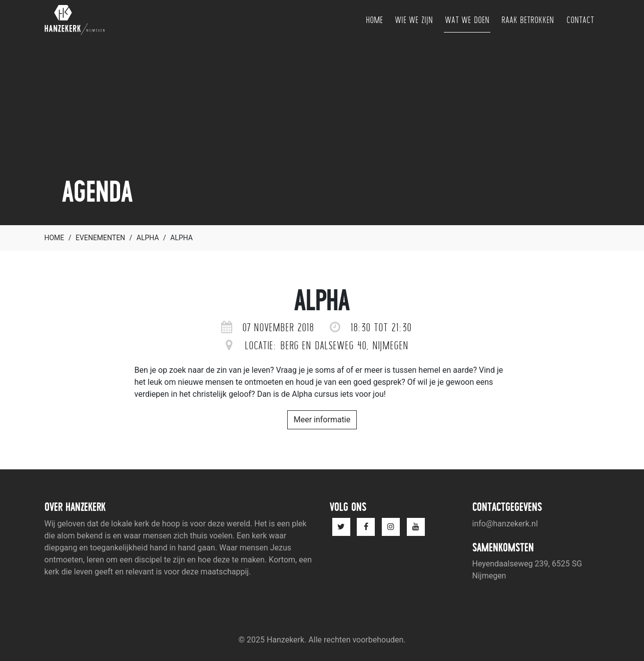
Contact (580, 20)
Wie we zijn (414, 20)
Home (374, 20)
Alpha (148, 238)
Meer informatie (322, 420)
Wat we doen (467, 20)
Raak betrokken (528, 20)
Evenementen (100, 238)
